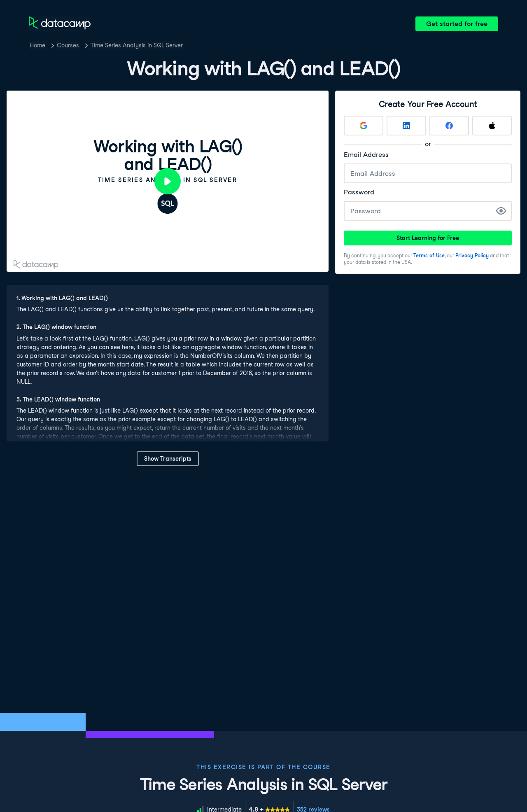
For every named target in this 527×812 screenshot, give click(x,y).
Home (37, 45)
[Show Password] (501, 211)
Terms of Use (429, 255)
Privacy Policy (472, 255)
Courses (68, 45)
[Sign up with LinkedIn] (406, 126)
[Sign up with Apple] (492, 126)
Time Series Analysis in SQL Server (137, 45)
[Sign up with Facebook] (449, 126)
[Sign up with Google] (364, 126)
